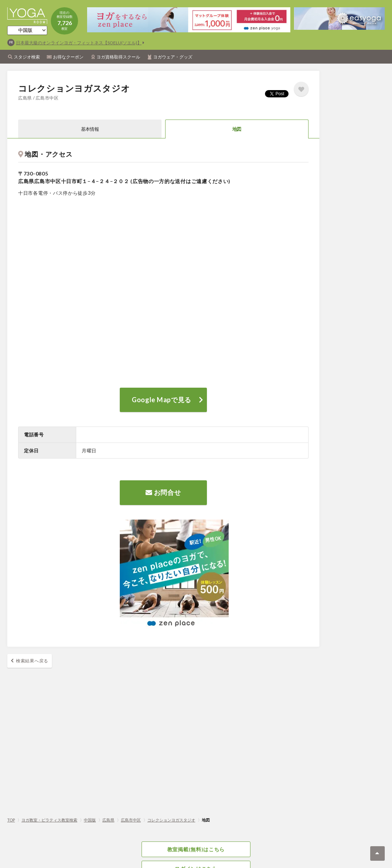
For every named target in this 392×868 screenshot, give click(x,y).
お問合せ (163, 492)
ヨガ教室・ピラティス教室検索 (49, 820)
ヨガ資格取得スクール (118, 57)
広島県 (108, 820)
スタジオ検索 (27, 57)
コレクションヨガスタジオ (171, 820)
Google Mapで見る (162, 400)
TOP (11, 820)
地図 (237, 129)
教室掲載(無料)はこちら (196, 849)
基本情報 (90, 129)
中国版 (90, 820)
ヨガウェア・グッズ (173, 57)
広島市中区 (131, 820)
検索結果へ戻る (32, 661)
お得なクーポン (68, 57)
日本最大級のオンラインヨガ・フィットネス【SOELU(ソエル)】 (79, 43)
